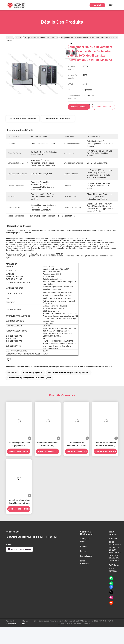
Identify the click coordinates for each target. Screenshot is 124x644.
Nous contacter (84, 562)
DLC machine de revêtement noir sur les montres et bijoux (76, 444)
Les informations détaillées (23, 119)
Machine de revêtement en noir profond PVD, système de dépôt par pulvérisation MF (105, 444)
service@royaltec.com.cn (19, 549)
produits (84, 546)
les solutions (86, 556)
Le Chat (97, 5)
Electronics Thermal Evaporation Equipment (68, 372)
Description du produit (58, 119)
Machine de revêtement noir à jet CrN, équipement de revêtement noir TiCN (48, 444)
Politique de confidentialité (11, 622)
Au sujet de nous (85, 540)
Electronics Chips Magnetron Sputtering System (29, 378)
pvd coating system (32, 372)
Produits (19, 38)
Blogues (84, 551)
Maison (9, 38)
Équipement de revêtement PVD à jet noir (41, 38)
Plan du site (25, 622)
